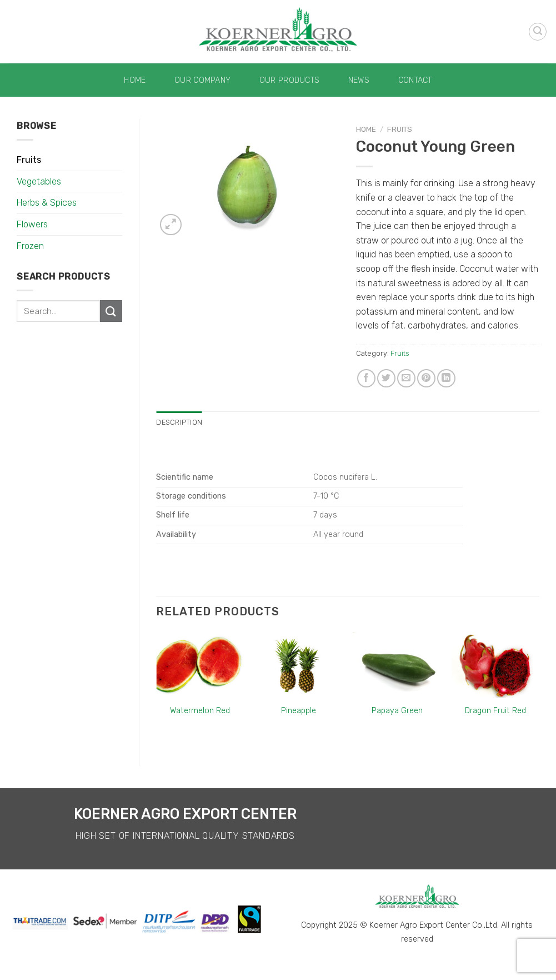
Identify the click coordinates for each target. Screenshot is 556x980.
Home (135, 80)
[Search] (538, 32)
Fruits (29, 160)
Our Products (289, 80)
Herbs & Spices (47, 203)
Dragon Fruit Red (495, 711)
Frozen (30, 246)
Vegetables (39, 181)
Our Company (202, 80)
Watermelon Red (200, 711)
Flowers (32, 224)
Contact (415, 80)
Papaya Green (397, 711)
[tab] (179, 422)
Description (179, 422)
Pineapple (299, 711)
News (359, 80)
